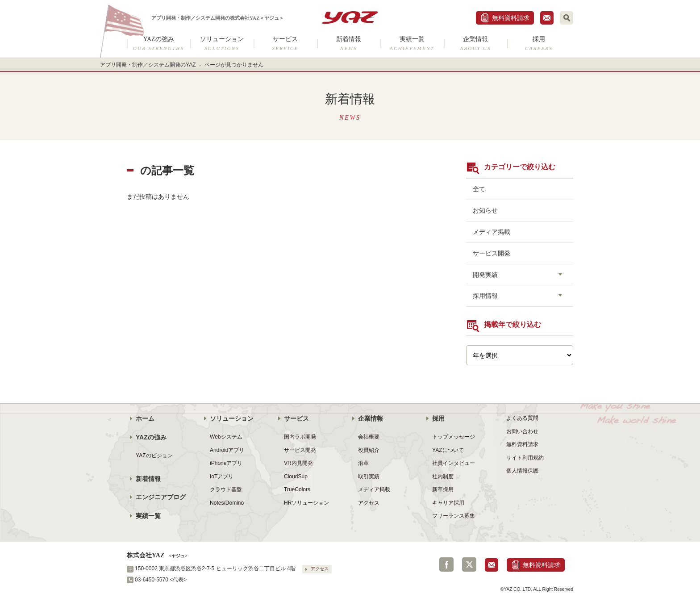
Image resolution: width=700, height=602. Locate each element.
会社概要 (369, 437)
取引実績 (369, 477)
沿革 (363, 463)
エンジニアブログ (161, 497)
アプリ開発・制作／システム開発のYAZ (148, 65)
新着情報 (349, 44)
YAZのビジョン (154, 456)
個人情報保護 (522, 471)
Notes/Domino (227, 503)
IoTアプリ (222, 477)
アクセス (369, 503)
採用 (539, 44)
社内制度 (443, 477)
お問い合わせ (522, 431)
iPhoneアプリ (226, 463)
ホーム (145, 418)
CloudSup (296, 477)
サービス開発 (492, 253)
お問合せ (547, 18)
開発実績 (485, 275)
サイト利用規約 (525, 458)
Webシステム (226, 437)
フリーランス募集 (454, 516)
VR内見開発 (298, 463)
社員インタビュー (454, 463)
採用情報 (485, 296)
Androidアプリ (227, 450)
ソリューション (222, 44)
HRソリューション (306, 503)
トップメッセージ (454, 437)
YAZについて (448, 450)
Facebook (446, 564)
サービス (285, 44)
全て (479, 189)
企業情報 (475, 44)
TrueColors (297, 489)
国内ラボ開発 (300, 437)
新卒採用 (443, 489)
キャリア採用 (448, 503)
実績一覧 (412, 44)
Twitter (469, 564)
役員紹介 (369, 450)
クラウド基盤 (226, 489)
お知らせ (485, 210)
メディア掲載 (492, 232)
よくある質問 (522, 418)
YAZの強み (158, 44)
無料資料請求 (511, 18)
